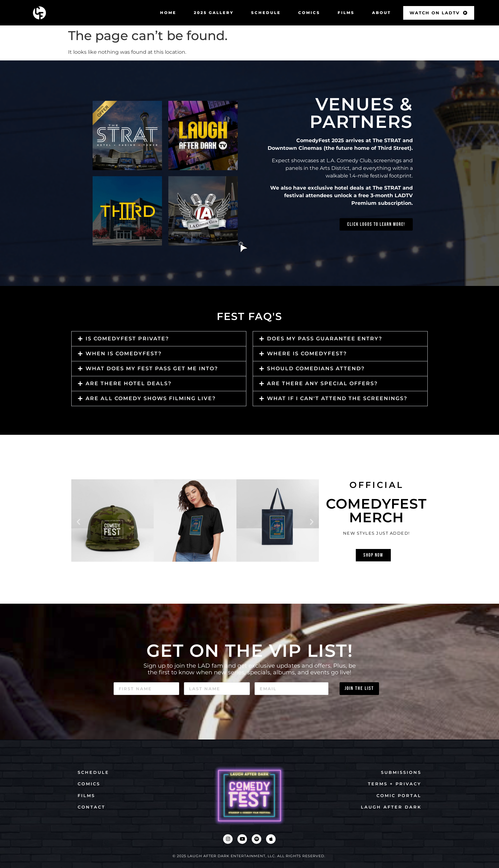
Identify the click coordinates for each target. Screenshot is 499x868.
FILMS (346, 13)
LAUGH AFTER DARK (391, 807)
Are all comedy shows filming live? (151, 398)
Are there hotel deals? (129, 383)
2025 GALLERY (214, 13)
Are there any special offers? (322, 383)
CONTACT (91, 807)
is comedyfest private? (127, 339)
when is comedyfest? (124, 354)
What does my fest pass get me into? (152, 368)
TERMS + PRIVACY (395, 784)
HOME (168, 13)
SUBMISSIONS (401, 772)
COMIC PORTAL (399, 795)
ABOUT (382, 13)
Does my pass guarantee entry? (325, 339)
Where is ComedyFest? (307, 354)
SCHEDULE (266, 13)
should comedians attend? (316, 368)
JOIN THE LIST (359, 688)
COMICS (309, 13)
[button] (159, 339)
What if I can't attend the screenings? (337, 398)
